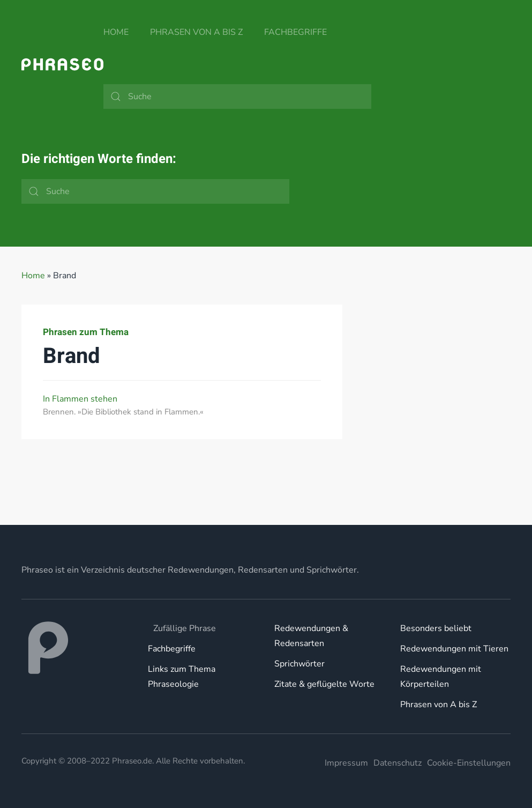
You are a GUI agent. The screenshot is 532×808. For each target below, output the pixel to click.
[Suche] (237, 97)
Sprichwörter (299, 664)
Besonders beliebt (436, 628)
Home (116, 32)
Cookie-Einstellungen (469, 763)
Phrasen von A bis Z (196, 32)
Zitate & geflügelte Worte (324, 684)
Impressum (346, 763)
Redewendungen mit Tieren (454, 649)
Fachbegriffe (295, 32)
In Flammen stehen (80, 399)
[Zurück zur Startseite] (62, 64)
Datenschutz (398, 763)
